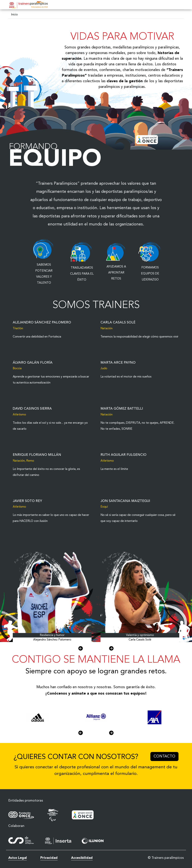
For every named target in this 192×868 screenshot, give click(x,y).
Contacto (166, 756)
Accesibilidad (82, 858)
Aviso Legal (18, 858)
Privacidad (49, 858)
